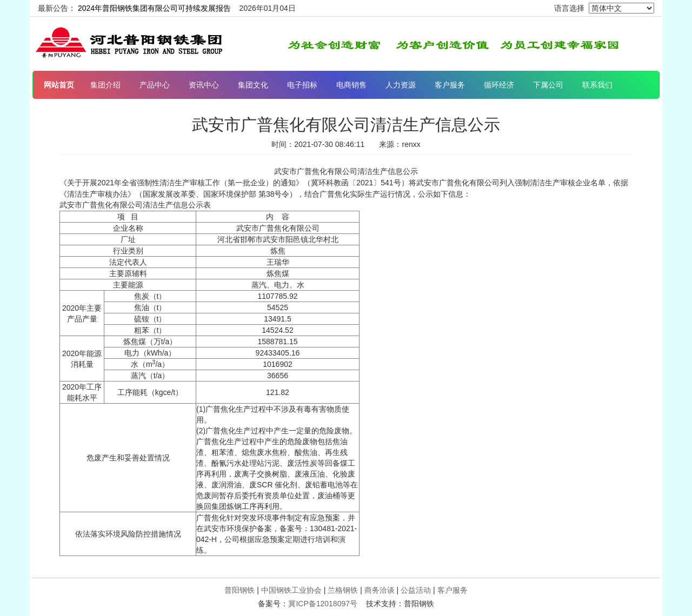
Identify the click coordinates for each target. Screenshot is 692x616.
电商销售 (351, 85)
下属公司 (548, 85)
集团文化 (253, 85)
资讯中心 (204, 85)
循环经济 (499, 85)
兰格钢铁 (343, 590)
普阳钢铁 (239, 590)
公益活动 (416, 590)
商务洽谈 (380, 590)
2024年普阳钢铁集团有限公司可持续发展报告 (154, 8)
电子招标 (302, 85)
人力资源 (401, 85)
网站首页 (59, 85)
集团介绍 (105, 85)
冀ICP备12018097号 (323, 604)
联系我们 (597, 85)
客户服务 (450, 85)
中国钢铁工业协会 (291, 590)
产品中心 (155, 85)
